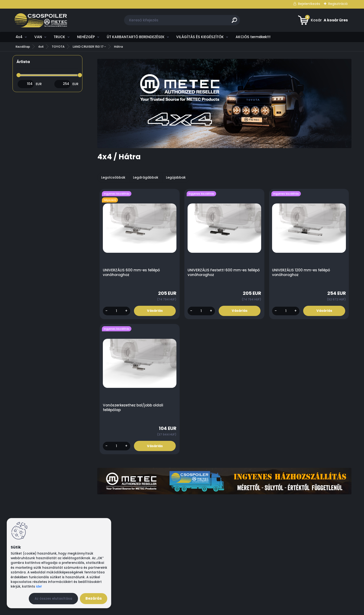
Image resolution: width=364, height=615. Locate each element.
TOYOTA (58, 47)
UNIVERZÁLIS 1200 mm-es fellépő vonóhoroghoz (301, 273)
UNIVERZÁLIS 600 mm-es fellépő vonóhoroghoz (131, 273)
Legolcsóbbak (113, 177)
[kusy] (117, 311)
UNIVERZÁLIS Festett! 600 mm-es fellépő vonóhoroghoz (224, 273)
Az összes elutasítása (53, 598)
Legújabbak (176, 177)
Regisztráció (338, 4)
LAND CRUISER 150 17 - (89, 47)
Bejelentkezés (309, 4)
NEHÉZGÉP (86, 37)
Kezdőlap (23, 47)
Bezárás (94, 598)
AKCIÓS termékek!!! (253, 37)
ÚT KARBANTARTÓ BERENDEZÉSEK (136, 37)
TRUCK (59, 37)
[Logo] (41, 20)
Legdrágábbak (146, 177)
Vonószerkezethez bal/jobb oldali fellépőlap (133, 408)
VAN (38, 37)
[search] (234, 22)
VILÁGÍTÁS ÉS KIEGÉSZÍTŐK (200, 37)
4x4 (19, 37)
